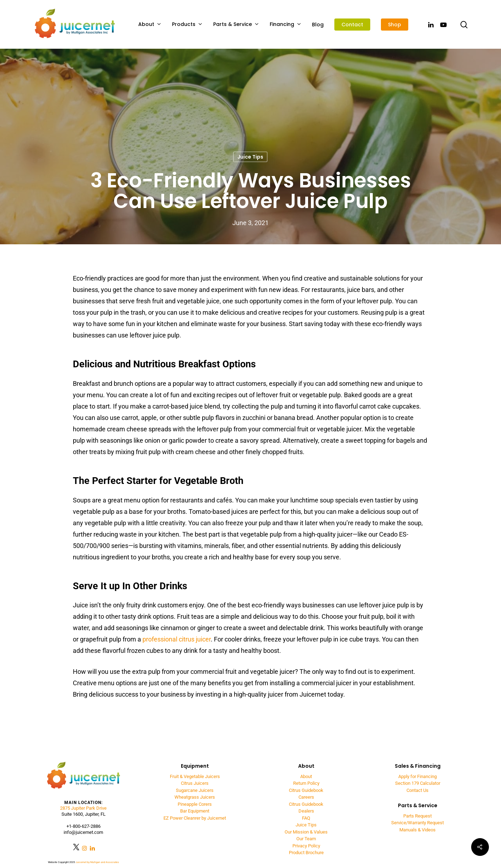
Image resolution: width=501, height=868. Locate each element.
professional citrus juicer (177, 639)
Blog (318, 25)
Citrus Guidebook (306, 790)
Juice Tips (250, 157)
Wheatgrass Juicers (195, 797)
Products (187, 24)
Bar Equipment (195, 811)
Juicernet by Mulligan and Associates (97, 862)
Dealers (306, 811)
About (149, 24)
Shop (395, 25)
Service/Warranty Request (417, 823)
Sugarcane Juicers (195, 790)
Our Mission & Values (306, 832)
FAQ (306, 818)
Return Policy (306, 783)
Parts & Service (236, 24)
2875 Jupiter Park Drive (83, 808)
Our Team (306, 839)
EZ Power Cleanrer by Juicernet (195, 818)
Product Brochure (306, 853)
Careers (306, 797)
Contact (352, 25)
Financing (285, 24)
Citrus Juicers (195, 783)
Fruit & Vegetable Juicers (195, 776)
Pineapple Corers (195, 804)
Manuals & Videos (417, 830)
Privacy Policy (306, 846)
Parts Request (417, 816)
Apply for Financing (417, 776)
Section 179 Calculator (418, 783)
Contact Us (417, 790)
